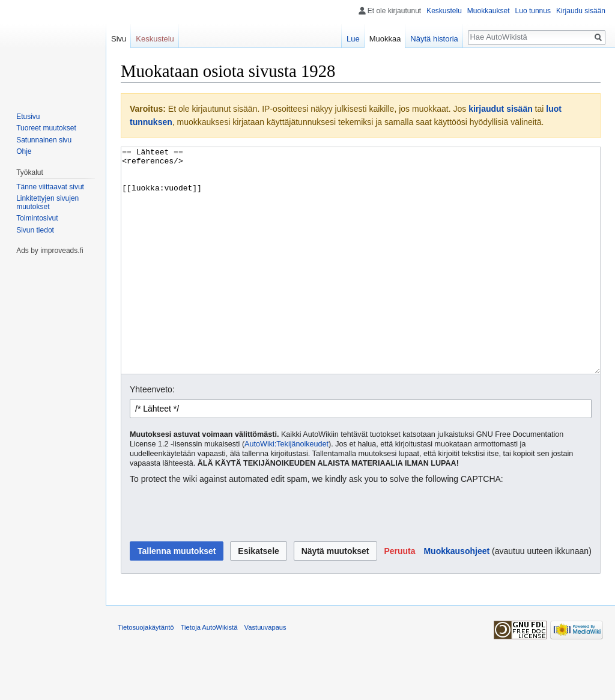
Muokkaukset (489, 11)
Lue (353, 39)
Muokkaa (385, 39)
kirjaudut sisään (501, 109)
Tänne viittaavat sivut (50, 187)
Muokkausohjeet (456, 596)
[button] (399, 596)
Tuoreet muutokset (46, 128)
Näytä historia (434, 39)
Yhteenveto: (152, 434)
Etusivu (28, 117)
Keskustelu (444, 11)
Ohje (24, 151)
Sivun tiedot (35, 230)
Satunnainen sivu (44, 140)
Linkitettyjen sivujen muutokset (47, 202)
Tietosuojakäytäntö (146, 672)
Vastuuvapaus (265, 672)
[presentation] (221, 559)
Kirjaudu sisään (581, 11)
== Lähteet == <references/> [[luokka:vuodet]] (361, 283)
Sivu (119, 39)
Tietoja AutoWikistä (209, 672)
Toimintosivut (37, 218)
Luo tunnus (533, 11)
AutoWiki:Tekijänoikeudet (286, 489)
